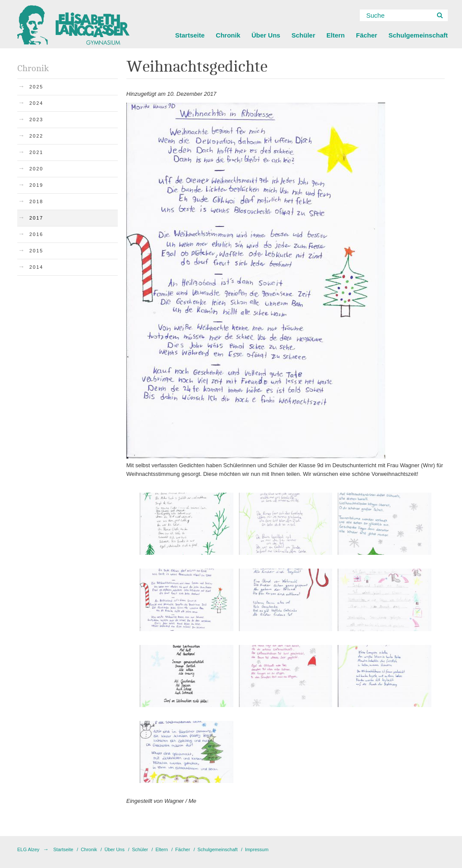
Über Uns (266, 35)
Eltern (336, 35)
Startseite (190, 35)
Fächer (366, 35)
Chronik (228, 35)
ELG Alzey (28, 849)
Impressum (257, 849)
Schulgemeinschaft (418, 35)
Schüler (303, 35)
